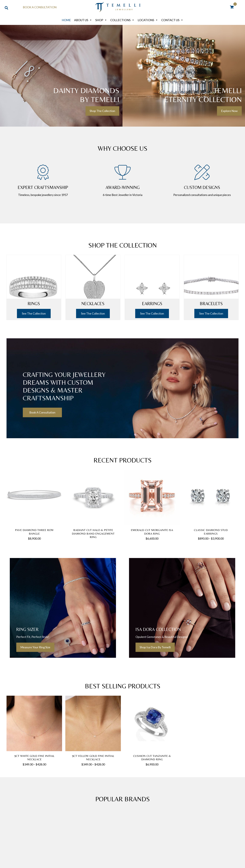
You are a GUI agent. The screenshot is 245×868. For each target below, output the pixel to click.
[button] (102, 111)
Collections (122, 20)
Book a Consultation (40, 7)
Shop (101, 20)
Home (66, 20)
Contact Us (172, 20)
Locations (148, 20)
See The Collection (34, 311)
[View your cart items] (232, 7)
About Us (83, 20)
